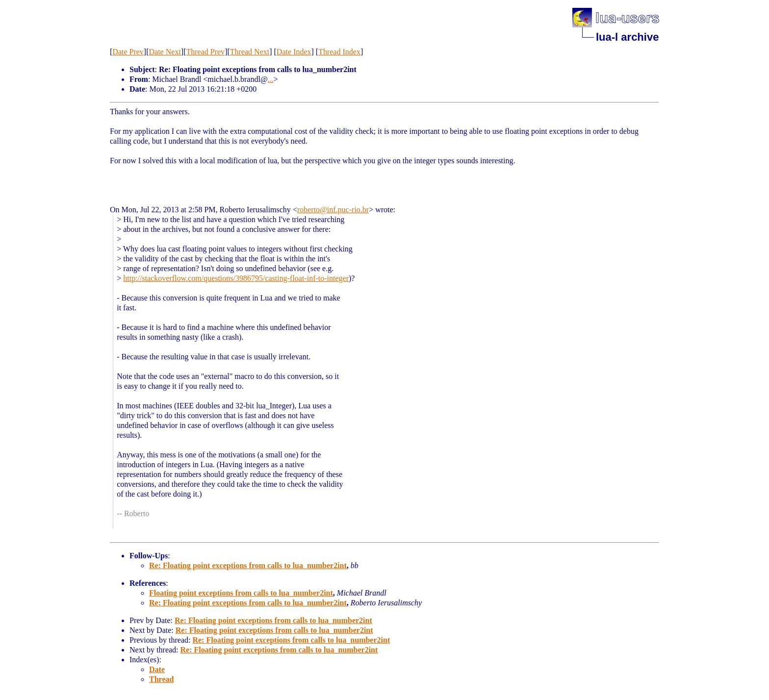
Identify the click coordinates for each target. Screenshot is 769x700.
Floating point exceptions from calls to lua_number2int (241, 593)
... (271, 79)
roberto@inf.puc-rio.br (333, 210)
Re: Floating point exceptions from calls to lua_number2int (248, 565)
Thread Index (339, 52)
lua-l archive (627, 37)
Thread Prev (205, 52)
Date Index (294, 52)
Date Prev (128, 52)
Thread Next (250, 52)
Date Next (165, 52)
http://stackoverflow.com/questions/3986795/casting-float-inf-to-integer (236, 278)
